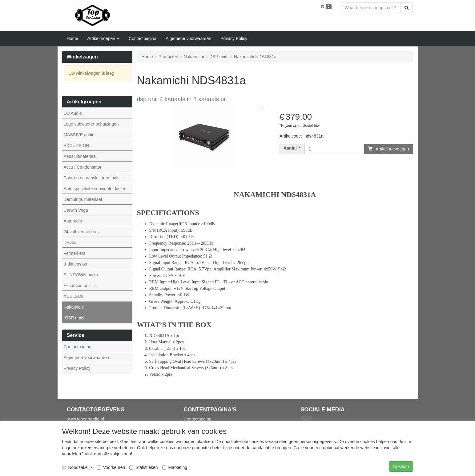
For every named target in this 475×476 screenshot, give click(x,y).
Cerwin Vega (76, 210)
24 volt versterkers (81, 232)
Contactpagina (78, 347)
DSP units (75, 318)
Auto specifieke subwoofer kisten (95, 189)
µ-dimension (76, 264)
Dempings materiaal (83, 199)
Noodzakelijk (77, 467)
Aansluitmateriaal (80, 156)
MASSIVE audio (79, 135)
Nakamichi (74, 307)
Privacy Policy (77, 368)
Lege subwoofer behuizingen (91, 124)
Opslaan (401, 466)
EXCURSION (76, 146)
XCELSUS (74, 296)
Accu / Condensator (83, 167)
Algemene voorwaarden (87, 358)
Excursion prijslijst (81, 286)
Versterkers (75, 253)
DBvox (70, 242)
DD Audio (73, 113)
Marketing (175, 467)
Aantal (290, 148)
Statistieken (143, 467)
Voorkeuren (111, 467)
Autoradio (73, 221)
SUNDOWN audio (81, 275)
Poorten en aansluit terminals (92, 178)
